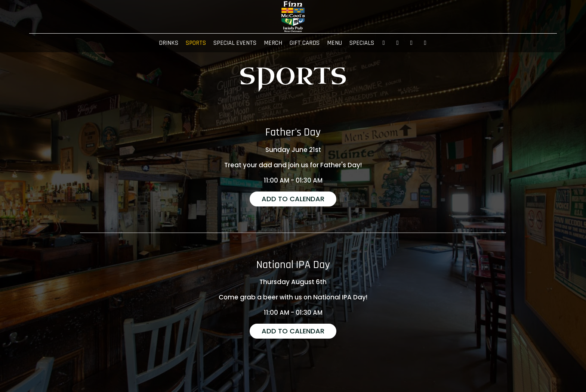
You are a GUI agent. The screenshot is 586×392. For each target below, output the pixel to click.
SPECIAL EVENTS (235, 43)
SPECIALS (362, 43)
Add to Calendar (293, 199)
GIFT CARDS (305, 43)
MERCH (273, 43)
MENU (334, 43)
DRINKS (169, 43)
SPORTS (196, 43)
